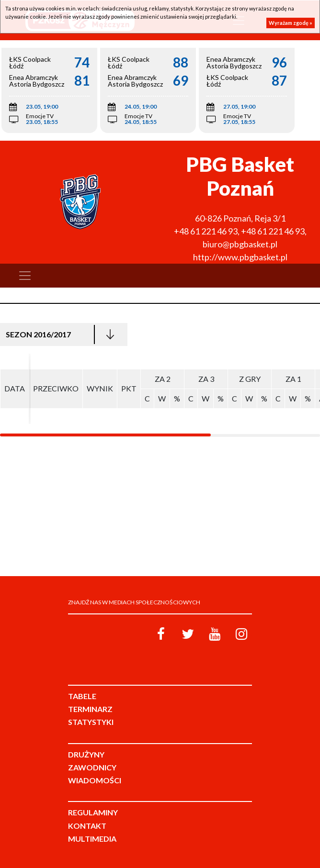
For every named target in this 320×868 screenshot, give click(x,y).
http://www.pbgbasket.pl (240, 257)
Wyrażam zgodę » (291, 23)
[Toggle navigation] (25, 276)
